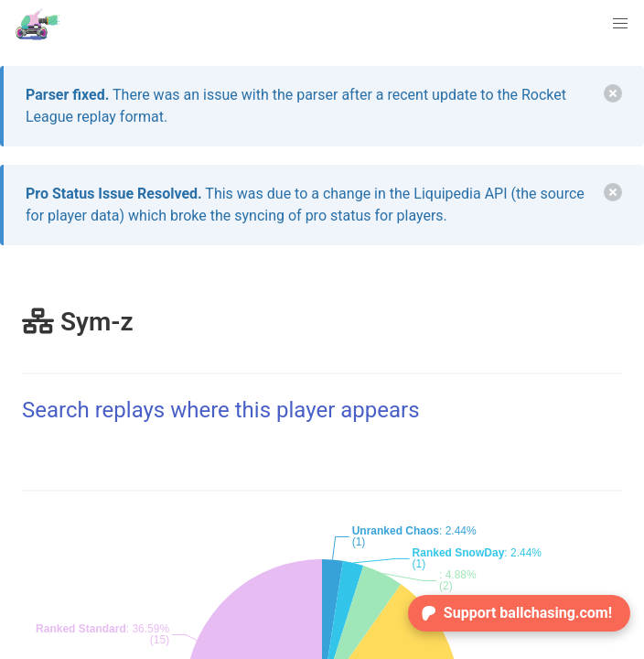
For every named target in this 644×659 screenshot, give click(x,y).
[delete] (613, 93)
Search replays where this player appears (221, 410)
